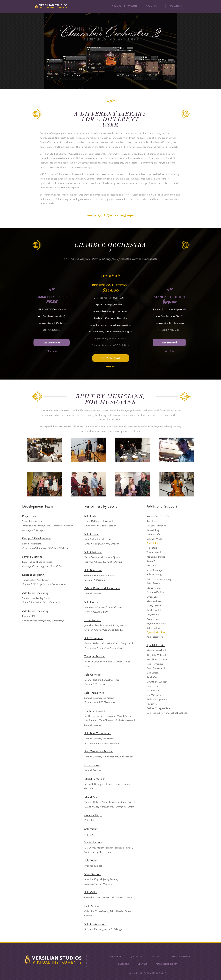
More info (52, 351)
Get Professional (111, 358)
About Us (151, 6)
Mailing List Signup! (167, 964)
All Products (113, 956)
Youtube (142, 964)
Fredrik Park (153, 543)
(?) (126, 298)
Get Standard (169, 342)
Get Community (52, 342)
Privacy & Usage (181, 956)
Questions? (177, 6)
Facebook (124, 964)
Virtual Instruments (125, 6)
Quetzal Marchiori (156, 632)
